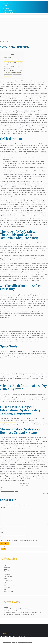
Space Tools (7, 65)
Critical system (7, 57)
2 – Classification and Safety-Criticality (13, 63)
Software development (9, 586)
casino (6, 569)
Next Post (46, 494)
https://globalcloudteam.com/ (7, 422)
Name (2, 528)
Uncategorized (8, 588)
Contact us (5, 633)
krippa (6, 578)
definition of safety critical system (9, 101)
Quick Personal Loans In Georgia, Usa (9, 491)
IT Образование (8, 576)
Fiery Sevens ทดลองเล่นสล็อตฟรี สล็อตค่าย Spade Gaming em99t (19, 614)
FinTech (6, 573)
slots (5, 584)
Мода (5, 590)
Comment (3, 508)
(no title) (6, 607)
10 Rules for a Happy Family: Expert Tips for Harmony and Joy (17, 642)
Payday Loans (7, 582)
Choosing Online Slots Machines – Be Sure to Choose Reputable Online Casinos (23, 613)
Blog (5, 565)
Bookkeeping (7, 567)
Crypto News (7, 571)
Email (2, 533)
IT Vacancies (7, 575)
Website (2, 537)
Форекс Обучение (9, 591)
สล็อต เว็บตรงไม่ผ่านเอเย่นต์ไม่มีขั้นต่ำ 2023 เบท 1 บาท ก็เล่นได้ (18, 609)
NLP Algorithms (8, 580)
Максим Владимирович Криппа (12, 611)
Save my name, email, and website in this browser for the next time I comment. (20, 541)
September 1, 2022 (4, 41)
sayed (2, 487)
